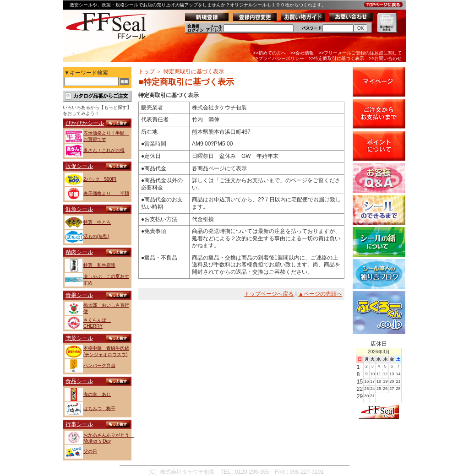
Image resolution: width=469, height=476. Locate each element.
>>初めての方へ (269, 53)
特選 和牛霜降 (99, 265)
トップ (147, 71)
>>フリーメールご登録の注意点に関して (360, 53)
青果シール (79, 295)
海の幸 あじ (97, 394)
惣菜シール (79, 338)
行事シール (79, 424)
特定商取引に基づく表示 (194, 71)
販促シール (79, 166)
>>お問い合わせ (385, 58)
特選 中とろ (97, 222)
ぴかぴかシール (85, 123)
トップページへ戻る (269, 294)
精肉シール (79, 252)
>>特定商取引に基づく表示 (337, 58)
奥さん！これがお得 (104, 150)
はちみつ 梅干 (99, 408)
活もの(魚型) (96, 236)
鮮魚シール (79, 209)
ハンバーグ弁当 (99, 365)
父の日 (90, 452)
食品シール (79, 381)
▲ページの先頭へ (320, 294)
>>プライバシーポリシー (278, 58)
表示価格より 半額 (106, 193)
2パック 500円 (100, 179)
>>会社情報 (302, 53)
